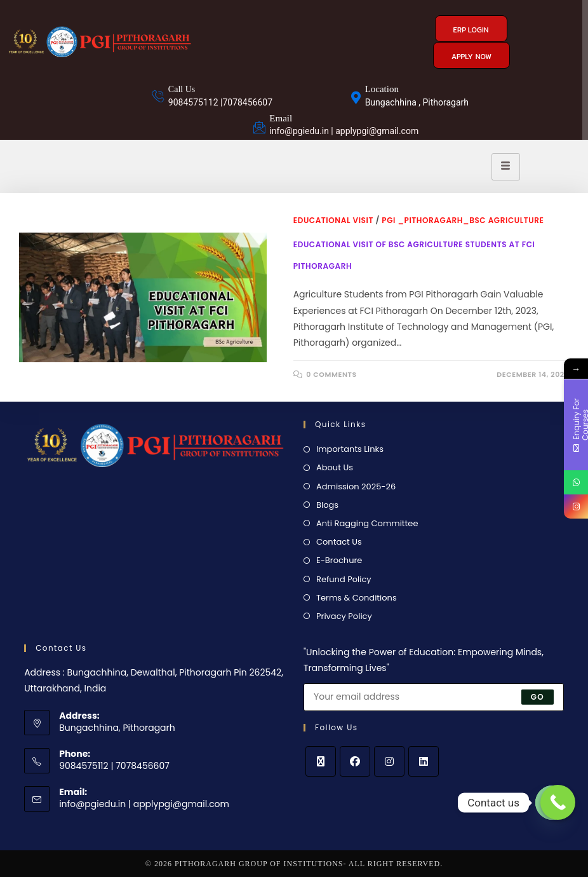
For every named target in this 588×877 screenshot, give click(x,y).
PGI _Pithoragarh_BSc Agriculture (463, 220)
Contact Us (339, 542)
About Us (335, 467)
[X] (321, 761)
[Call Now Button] (558, 802)
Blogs (327, 505)
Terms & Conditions (357, 598)
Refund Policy (344, 579)
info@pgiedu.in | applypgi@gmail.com (144, 804)
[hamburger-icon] (506, 167)
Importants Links (350, 449)
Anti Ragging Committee (367, 523)
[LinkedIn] (424, 761)
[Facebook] (355, 761)
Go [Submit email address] (538, 697)
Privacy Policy (344, 616)
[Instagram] (389, 761)
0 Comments (331, 374)
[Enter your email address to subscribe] (434, 697)
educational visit (333, 220)
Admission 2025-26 (356, 486)
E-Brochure (339, 560)
